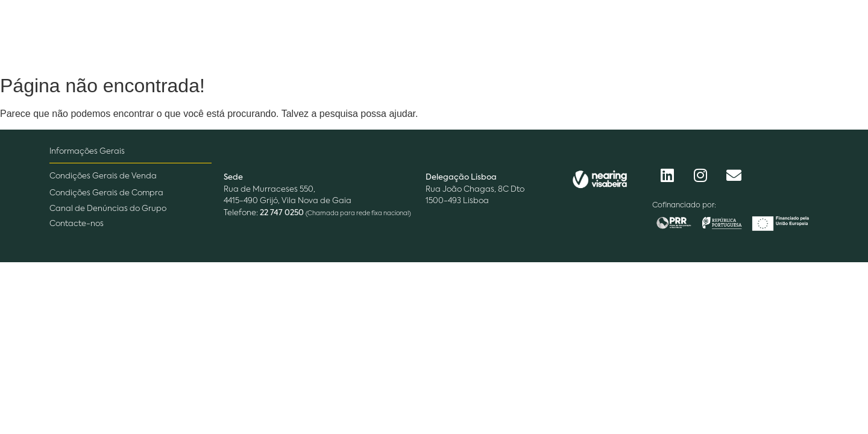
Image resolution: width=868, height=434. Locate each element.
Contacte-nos (77, 224)
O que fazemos (362, 34)
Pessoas (450, 34)
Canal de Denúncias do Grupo (108, 209)
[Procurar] (691, 35)
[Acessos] (790, 34)
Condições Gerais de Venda (103, 176)
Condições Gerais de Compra (106, 193)
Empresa (272, 34)
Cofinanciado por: (684, 206)
